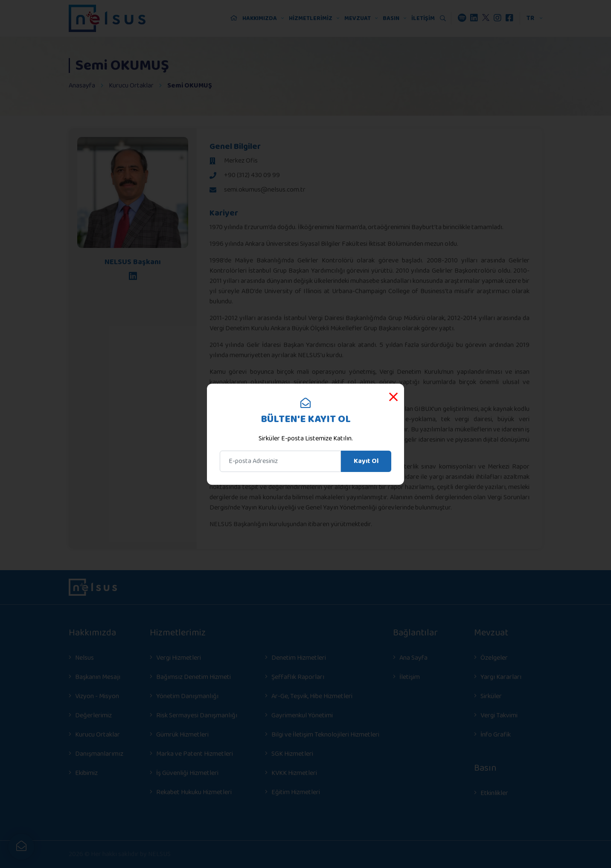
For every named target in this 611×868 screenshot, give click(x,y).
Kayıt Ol (366, 461)
